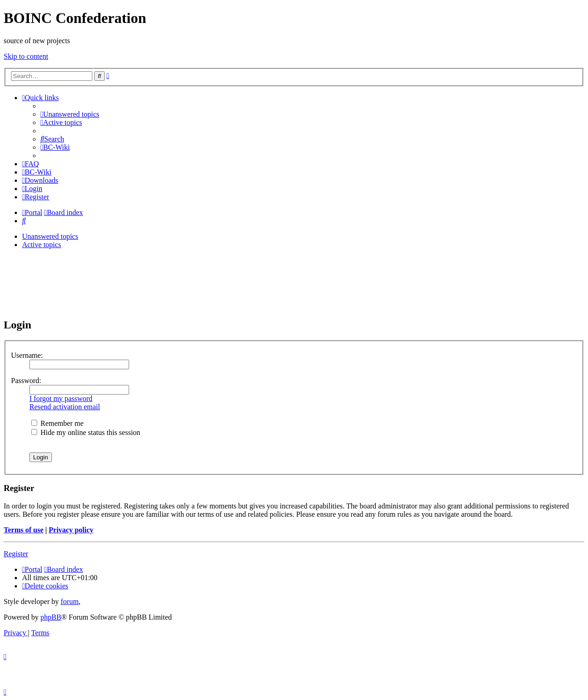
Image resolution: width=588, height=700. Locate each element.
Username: (27, 355)
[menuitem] (70, 114)
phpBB (51, 617)
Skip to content (26, 56)
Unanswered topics (50, 236)
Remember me (57, 423)
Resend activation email (65, 407)
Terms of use (24, 530)
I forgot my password (61, 398)
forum (70, 601)
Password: (26, 381)
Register (16, 554)
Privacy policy (71, 530)
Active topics (42, 245)
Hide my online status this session (86, 432)
